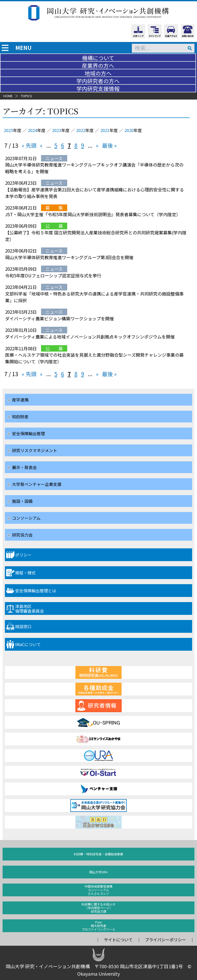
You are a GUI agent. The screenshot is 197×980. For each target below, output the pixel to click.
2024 (33, 130)
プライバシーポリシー (165, 940)
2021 (105, 130)
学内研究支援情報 (98, 89)
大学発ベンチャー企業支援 (37, 484)
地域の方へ (98, 73)
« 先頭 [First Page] (29, 145)
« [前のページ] (41, 145)
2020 (129, 130)
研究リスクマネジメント (35, 450)
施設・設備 (22, 501)
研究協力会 (22, 535)
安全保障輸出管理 (28, 433)
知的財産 (20, 417)
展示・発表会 (24, 467)
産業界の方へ (98, 66)
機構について (98, 58)
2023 (57, 130)
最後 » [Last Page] (109, 145)
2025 (8, 130)
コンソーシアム (26, 518)
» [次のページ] (97, 145)
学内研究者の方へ (98, 81)
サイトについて (118, 940)
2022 (81, 130)
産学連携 (20, 400)
